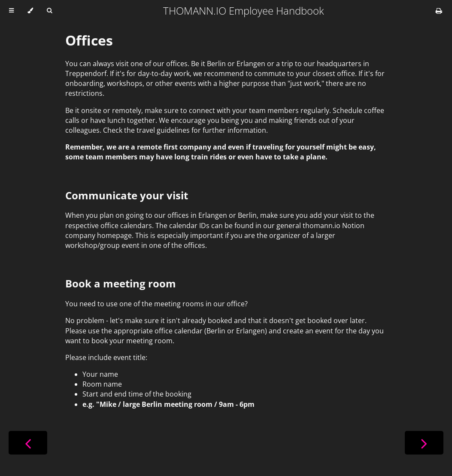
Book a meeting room (121, 283)
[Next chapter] (424, 443)
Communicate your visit (127, 195)
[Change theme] (30, 11)
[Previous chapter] (28, 443)
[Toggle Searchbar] (49, 11)
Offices (89, 40)
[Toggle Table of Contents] (11, 11)
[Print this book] (439, 11)
